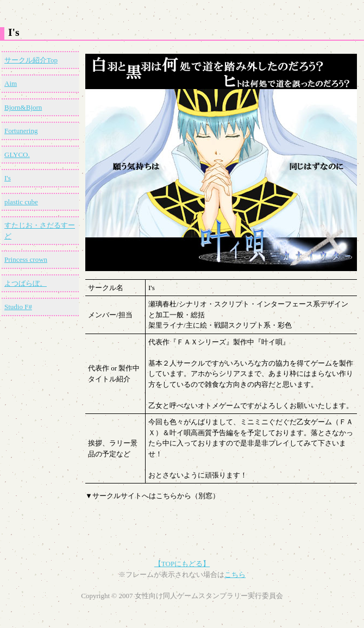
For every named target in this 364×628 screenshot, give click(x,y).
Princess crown (26, 259)
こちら (235, 574)
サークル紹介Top (31, 60)
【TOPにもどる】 (182, 564)
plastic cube (21, 202)
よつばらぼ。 (26, 283)
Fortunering (21, 131)
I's (8, 178)
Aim (11, 83)
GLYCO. (17, 155)
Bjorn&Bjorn (23, 107)
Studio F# (18, 307)
